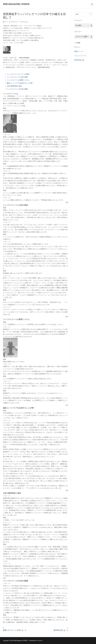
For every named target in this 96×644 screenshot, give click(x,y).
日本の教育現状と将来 (14, 86)
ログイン (77, 47)
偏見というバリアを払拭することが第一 (20, 83)
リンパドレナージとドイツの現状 (18, 74)
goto (5, 22)
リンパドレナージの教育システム (18, 80)
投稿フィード (79, 51)
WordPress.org (79, 60)
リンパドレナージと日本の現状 (17, 77)
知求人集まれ (24, 22)
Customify (39, 641)
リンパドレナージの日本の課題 (17, 89)
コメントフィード (80, 56)
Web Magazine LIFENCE (16, 4)
